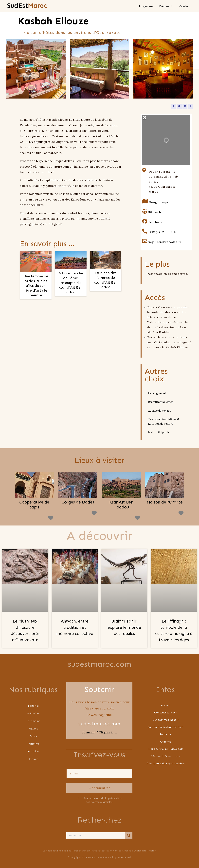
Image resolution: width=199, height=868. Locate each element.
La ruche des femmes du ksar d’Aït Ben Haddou (106, 280)
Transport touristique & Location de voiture (164, 421)
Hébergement (157, 393)
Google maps (159, 202)
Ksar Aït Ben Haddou (121, 505)
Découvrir (166, 6)
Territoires (34, 751)
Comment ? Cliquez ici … (99, 732)
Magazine (146, 6)
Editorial (33, 706)
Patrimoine (33, 721)
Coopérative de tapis (34, 505)
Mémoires (33, 713)
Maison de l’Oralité (165, 502)
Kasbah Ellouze (53, 21)
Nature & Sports (159, 432)
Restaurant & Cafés (161, 402)
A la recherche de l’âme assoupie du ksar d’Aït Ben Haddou (71, 283)
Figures (33, 728)
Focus (33, 736)
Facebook (155, 222)
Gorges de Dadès (78, 502)
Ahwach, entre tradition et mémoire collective (75, 627)
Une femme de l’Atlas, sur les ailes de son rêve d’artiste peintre (36, 286)
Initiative (34, 744)
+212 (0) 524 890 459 (163, 232)
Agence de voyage (160, 411)
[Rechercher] (129, 835)
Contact (185, 6)
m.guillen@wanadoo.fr (165, 242)
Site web (155, 212)
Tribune (33, 759)
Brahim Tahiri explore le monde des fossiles (124, 627)
